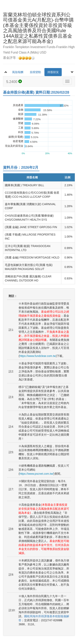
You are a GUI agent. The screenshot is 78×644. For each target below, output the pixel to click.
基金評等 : (19, 58)
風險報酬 (18, 72)
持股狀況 (53, 72)
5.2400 (14, 82)
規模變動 (35, 72)
